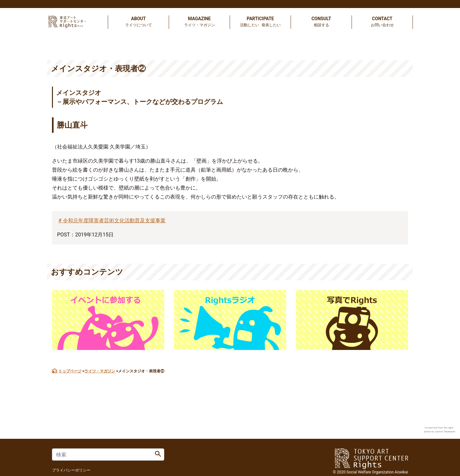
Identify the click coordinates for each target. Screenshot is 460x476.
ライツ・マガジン (100, 371)
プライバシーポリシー (71, 470)
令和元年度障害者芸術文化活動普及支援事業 (114, 221)
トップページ (70, 371)
